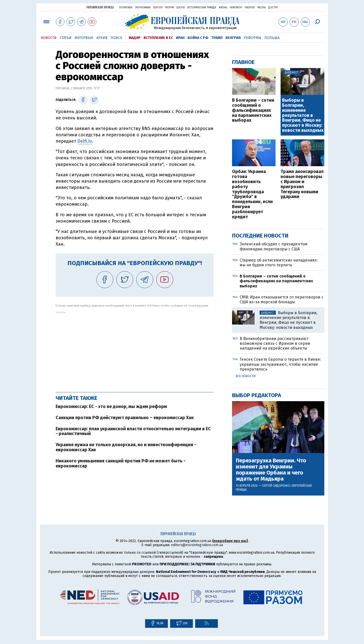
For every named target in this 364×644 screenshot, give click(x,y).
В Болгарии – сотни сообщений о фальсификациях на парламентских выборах (253, 110)
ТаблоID (250, 8)
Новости (49, 38)
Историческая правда (202, 8)
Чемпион (236, 8)
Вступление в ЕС (158, 38)
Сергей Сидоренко (276, 486)
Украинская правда (100, 7)
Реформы (253, 38)
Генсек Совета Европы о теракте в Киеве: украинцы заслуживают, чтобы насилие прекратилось (280, 364)
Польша (272, 38)
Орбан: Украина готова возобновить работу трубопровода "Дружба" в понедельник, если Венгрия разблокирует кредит (252, 194)
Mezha (262, 8)
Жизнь (223, 8)
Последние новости (260, 236)
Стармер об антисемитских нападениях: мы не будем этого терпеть (279, 263)
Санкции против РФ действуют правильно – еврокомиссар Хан (125, 418)
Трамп (217, 38)
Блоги (181, 8)
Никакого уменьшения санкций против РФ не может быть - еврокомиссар (121, 463)
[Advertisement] (135, 349)
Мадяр (135, 38)
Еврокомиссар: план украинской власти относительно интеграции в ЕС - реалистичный (133, 431)
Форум (170, 8)
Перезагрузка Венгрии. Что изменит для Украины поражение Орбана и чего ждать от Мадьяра (271, 470)
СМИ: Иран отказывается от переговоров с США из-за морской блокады (282, 299)
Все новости (246, 376)
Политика (126, 8)
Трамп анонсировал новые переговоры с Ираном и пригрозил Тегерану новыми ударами (302, 184)
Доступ (273, 8)
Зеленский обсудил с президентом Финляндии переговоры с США (274, 246)
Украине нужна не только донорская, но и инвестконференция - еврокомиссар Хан (126, 447)
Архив (102, 38)
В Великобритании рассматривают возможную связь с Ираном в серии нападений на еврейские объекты (275, 343)
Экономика (143, 8)
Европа (158, 8)
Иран (180, 38)
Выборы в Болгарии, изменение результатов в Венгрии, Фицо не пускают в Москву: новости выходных (303, 115)
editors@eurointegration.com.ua (197, 545)
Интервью (84, 38)
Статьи (66, 38)
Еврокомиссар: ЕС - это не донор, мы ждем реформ (111, 406)
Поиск (116, 38)
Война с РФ (198, 38)
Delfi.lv (85, 141)
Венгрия (233, 38)
